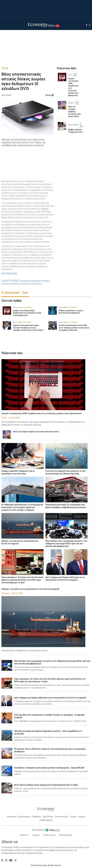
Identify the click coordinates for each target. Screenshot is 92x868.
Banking (37, 816)
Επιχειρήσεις (25, 816)
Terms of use (49, 835)
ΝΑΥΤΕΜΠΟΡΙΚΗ (9, 273)
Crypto (73, 816)
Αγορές (82, 816)
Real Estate (48, 816)
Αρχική (36, 835)
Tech (5, 68)
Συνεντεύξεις (62, 816)
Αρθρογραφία (46, 820)
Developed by (46, 830)
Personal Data (66, 835)
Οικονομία (12, 816)
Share (50, 95)
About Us (24, 835)
